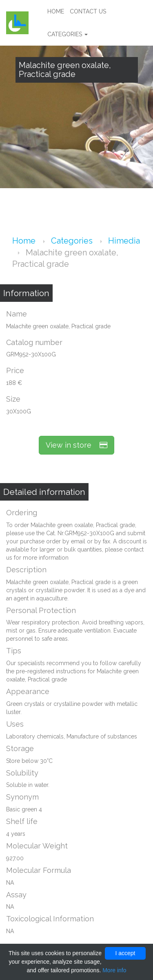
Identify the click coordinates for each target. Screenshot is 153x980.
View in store (76, 445)
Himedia (124, 241)
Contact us (88, 11)
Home (56, 11)
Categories (68, 34)
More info (114, 970)
